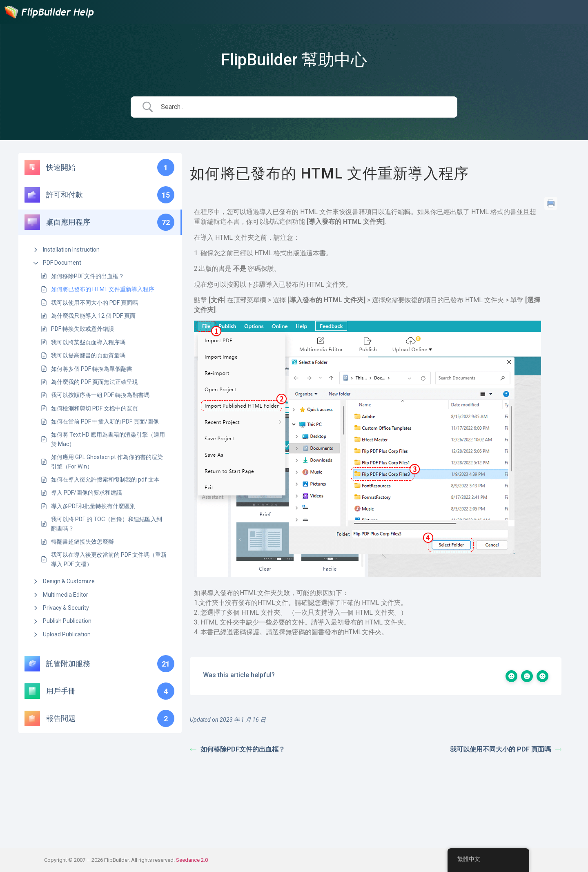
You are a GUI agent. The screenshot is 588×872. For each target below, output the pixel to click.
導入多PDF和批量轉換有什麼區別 (93, 506)
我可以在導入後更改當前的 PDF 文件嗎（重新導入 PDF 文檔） (109, 559)
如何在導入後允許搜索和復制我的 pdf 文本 (105, 479)
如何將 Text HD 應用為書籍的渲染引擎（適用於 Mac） (108, 439)
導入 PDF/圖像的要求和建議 (87, 493)
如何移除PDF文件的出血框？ (88, 276)
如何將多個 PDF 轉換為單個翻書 (92, 369)
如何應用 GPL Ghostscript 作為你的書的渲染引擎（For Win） (107, 462)
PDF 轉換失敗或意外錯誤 (82, 329)
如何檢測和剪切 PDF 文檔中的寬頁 (95, 408)
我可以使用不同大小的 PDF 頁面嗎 (95, 303)
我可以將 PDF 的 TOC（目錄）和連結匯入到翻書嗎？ (107, 524)
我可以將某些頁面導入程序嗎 (88, 342)
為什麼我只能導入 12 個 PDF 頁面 (93, 316)
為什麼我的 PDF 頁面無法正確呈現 (95, 382)
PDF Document (62, 263)
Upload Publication (67, 634)
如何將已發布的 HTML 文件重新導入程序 (103, 289)
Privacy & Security (66, 608)
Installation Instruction (71, 250)
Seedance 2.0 (192, 860)
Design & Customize (69, 581)
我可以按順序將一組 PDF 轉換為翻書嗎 (100, 395)
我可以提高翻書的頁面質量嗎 (88, 355)
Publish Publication (67, 621)
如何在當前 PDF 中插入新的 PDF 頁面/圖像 (105, 422)
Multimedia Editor (66, 595)
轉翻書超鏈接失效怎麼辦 (82, 542)
